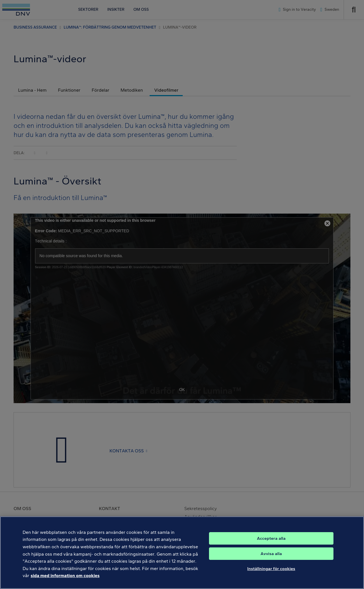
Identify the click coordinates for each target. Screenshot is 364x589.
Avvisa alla (271, 555)
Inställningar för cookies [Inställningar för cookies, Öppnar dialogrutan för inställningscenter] (271, 570)
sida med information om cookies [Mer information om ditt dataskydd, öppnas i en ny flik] (65, 577)
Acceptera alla (271, 540)
